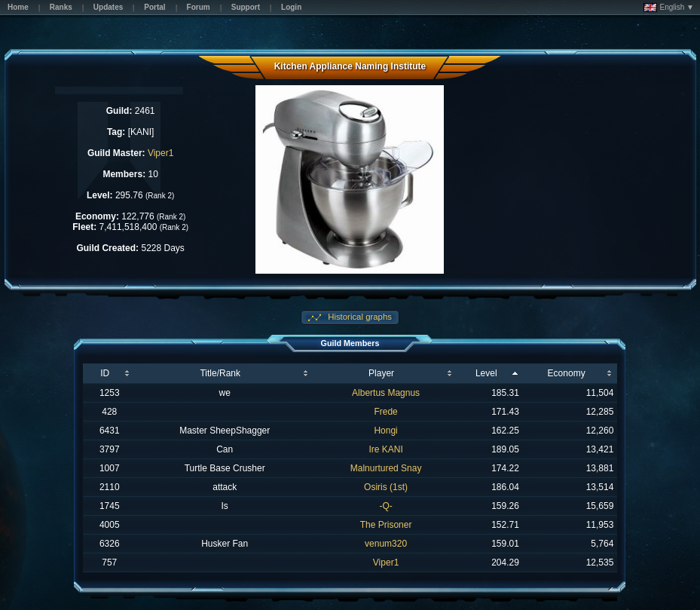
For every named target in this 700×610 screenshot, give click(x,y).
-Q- (385, 506)
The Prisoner (386, 525)
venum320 (386, 544)
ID (105, 373)
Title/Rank (220, 373)
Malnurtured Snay (386, 468)
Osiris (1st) (386, 487)
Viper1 (160, 153)
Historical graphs (359, 317)
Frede (385, 412)
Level (486, 373)
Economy (567, 373)
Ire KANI (385, 449)
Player (381, 373)
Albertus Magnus (386, 393)
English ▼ (669, 8)
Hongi (385, 431)
